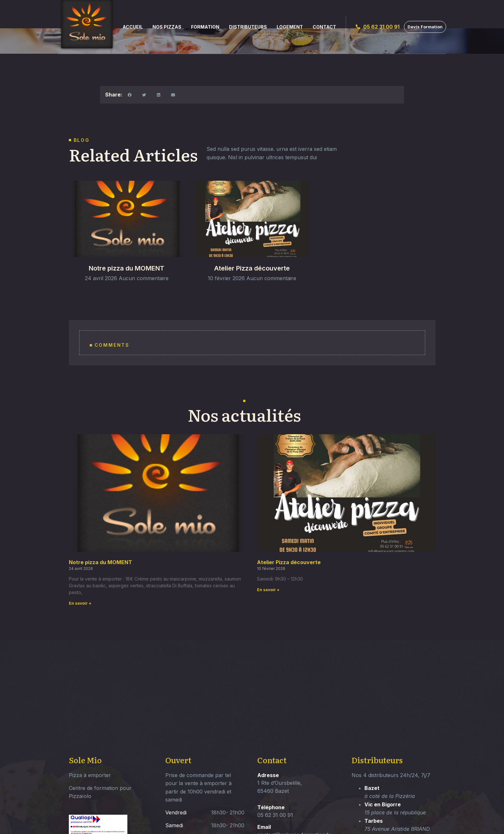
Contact (324, 27)
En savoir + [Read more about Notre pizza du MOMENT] (80, 603)
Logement (290, 27)
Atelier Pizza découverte (252, 276)
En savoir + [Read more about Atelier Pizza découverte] (268, 590)
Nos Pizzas (167, 27)
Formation (205, 27)
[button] (129, 95)
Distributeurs (248, 27)
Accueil (133, 27)
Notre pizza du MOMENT (127, 276)
